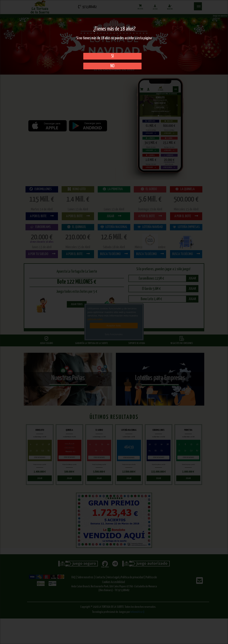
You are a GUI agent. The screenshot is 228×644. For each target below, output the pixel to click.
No (112, 66)
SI (112, 56)
